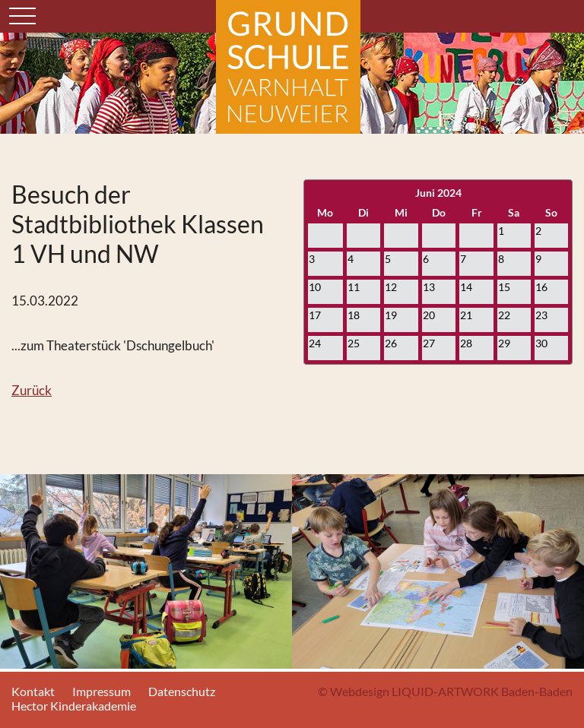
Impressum (102, 691)
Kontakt (33, 691)
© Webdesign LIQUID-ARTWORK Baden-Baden (445, 691)
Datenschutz (182, 691)
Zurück (32, 390)
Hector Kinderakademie (74, 706)
